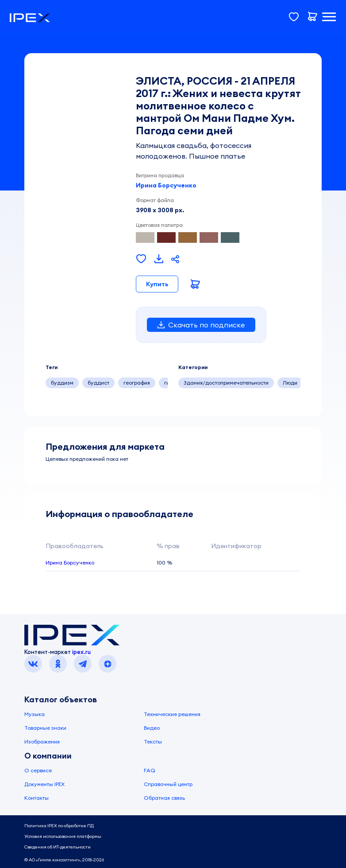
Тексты (153, 741)
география (137, 383)
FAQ (150, 770)
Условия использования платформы (63, 836)
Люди (290, 383)
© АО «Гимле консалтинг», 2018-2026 (64, 860)
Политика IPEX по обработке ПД (59, 826)
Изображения (42, 741)
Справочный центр (168, 784)
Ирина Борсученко (166, 185)
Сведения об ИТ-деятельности (58, 847)
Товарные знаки (45, 728)
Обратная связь (164, 798)
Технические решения (172, 714)
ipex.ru (81, 652)
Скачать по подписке (201, 325)
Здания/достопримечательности (226, 383)
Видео (152, 728)
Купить (157, 284)
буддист (98, 383)
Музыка (35, 714)
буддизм (62, 383)
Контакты (37, 798)
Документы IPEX (44, 784)
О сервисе (38, 770)
